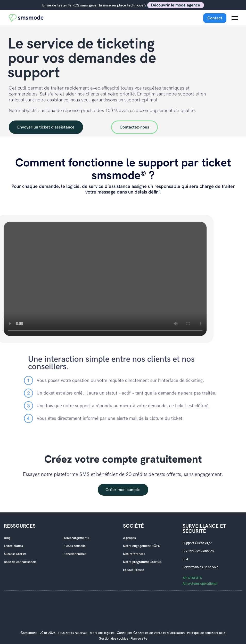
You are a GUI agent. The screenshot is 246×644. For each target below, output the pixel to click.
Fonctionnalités (75, 554)
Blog (7, 538)
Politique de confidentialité (206, 633)
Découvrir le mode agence (176, 5)
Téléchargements (76, 538)
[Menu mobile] (235, 18)
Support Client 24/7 (197, 543)
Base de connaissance (20, 562)
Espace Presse (134, 570)
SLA (185, 559)
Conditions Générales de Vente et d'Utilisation (151, 633)
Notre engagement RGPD (142, 546)
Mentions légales (102, 633)
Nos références (134, 554)
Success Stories (15, 554)
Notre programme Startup (142, 562)
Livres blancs (13, 546)
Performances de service (200, 567)
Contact (215, 18)
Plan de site (139, 639)
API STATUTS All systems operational (200, 581)
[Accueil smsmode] (26, 18)
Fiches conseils (75, 546)
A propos (129, 538)
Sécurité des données (198, 551)
